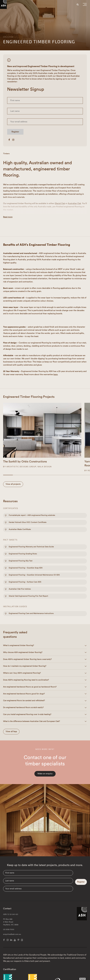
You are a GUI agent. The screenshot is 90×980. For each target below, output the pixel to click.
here (56, 374)
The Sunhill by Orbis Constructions (25, 462)
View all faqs (11, 731)
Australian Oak (74, 203)
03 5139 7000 (9, 930)
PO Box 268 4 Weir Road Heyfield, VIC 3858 (11, 922)
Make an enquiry (45, 774)
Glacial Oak (60, 203)
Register (15, 132)
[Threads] (22, 940)
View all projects (13, 484)
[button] (85, 5)
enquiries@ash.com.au (12, 934)
